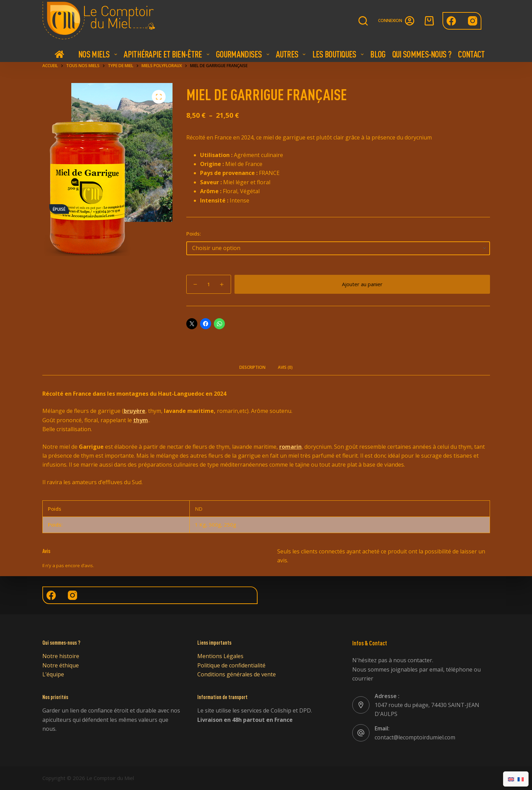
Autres (291, 54)
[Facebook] (451, 21)
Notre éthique (61, 665)
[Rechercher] (363, 21)
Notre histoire (61, 656)
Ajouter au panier (362, 284)
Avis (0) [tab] (285, 367)
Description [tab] (252, 367)
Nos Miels (98, 54)
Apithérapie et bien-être (167, 54)
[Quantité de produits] (209, 284)
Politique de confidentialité (231, 665)
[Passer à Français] (521, 779)
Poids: (194, 233)
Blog (378, 54)
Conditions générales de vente (237, 674)
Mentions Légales (220, 656)
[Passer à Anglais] (511, 779)
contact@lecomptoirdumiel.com (415, 737)
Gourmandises (243, 54)
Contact (471, 54)
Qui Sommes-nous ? (422, 54)
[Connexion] (396, 21)
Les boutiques (339, 54)
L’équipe (53, 674)
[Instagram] (473, 21)
